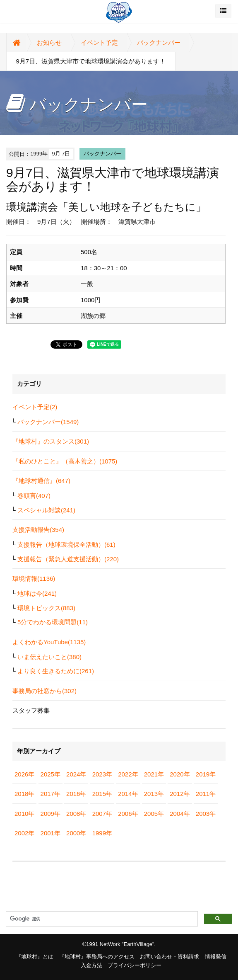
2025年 (50, 774)
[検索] (101, 919)
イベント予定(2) (35, 407)
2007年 (102, 814)
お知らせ (49, 42)
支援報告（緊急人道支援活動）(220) (68, 559)
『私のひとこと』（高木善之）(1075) (65, 461)
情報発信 (216, 957)
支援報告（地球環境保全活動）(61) (66, 545)
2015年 (102, 794)
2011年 (206, 794)
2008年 (76, 814)
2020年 (180, 774)
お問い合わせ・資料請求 (169, 957)
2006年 (128, 814)
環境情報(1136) (34, 579)
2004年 (180, 814)
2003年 (206, 814)
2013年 (154, 794)
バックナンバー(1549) (48, 422)
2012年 (180, 794)
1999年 (102, 833)
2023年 (102, 774)
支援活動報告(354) (38, 530)
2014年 (128, 794)
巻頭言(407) (34, 496)
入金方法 (91, 965)
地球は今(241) (37, 593)
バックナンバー (159, 42)
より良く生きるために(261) (56, 671)
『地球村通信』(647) (41, 481)
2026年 (24, 774)
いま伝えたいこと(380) (49, 657)
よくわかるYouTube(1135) (49, 642)
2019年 (206, 774)
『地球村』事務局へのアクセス (97, 957)
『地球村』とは (35, 957)
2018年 (24, 794)
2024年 (76, 774)
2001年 (50, 833)
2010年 (24, 814)
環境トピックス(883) (46, 608)
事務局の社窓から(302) (44, 691)
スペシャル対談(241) (46, 510)
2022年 (128, 774)
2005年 (154, 814)
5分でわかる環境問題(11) (53, 622)
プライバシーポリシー (135, 965)
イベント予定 (99, 42)
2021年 (154, 774)
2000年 (76, 833)
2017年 (50, 794)
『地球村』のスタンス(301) (51, 441)
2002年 (24, 833)
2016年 (76, 794)
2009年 (50, 814)
